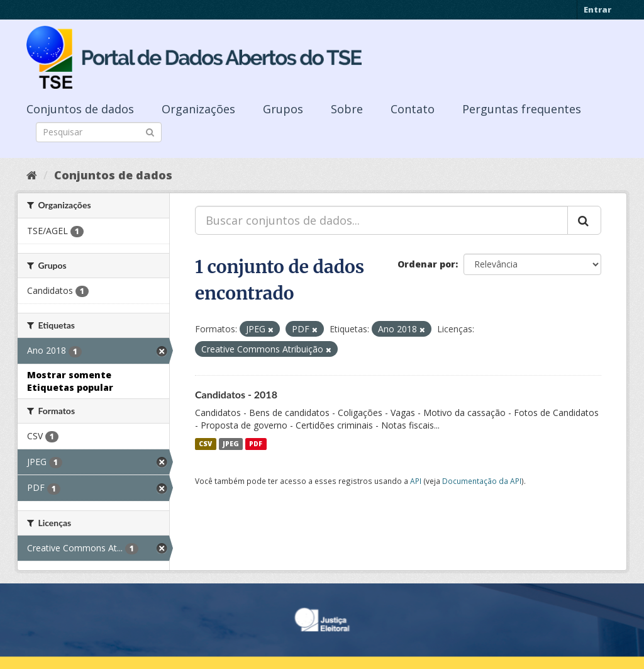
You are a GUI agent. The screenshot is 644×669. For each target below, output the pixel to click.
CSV (205, 444)
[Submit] (150, 131)
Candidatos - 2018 (236, 394)
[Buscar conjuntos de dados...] (381, 220)
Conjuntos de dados (80, 109)
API (416, 481)
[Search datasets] (99, 132)
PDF (256, 444)
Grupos (283, 109)
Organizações (198, 109)
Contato (413, 109)
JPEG (231, 444)
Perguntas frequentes (522, 109)
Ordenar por (426, 264)
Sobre (347, 109)
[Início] (32, 175)
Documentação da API (482, 481)
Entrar (597, 9)
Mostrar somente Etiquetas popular (70, 381)
